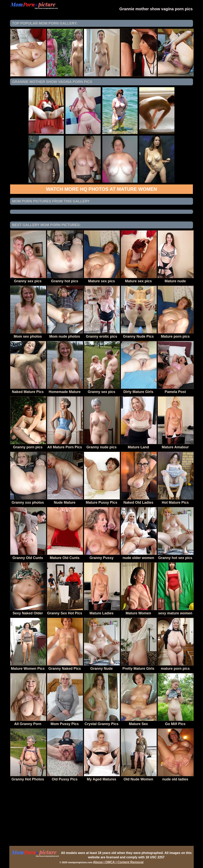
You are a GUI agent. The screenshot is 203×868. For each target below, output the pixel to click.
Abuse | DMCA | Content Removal (118, 862)
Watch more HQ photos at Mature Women (101, 189)
